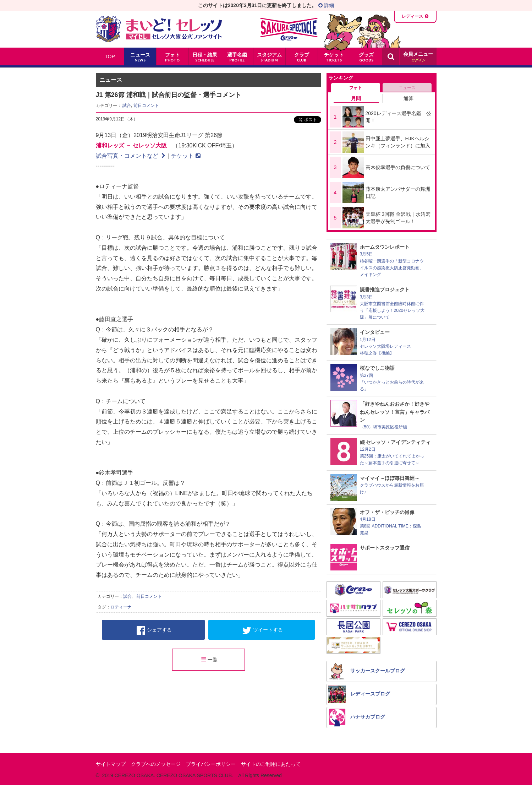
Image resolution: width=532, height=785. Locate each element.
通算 (408, 98)
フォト (356, 88)
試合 (127, 105)
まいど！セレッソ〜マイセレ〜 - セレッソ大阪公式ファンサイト (159, 29)
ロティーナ (121, 607)
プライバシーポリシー (211, 764)
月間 (356, 98)
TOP (110, 56)
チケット (186, 156)
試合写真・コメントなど (131, 156)
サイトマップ (111, 764)
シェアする (154, 630)
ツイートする (262, 630)
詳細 (326, 5)
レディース (412, 16)
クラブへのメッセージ (156, 764)
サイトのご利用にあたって (271, 764)
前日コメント (146, 105)
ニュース (407, 88)
